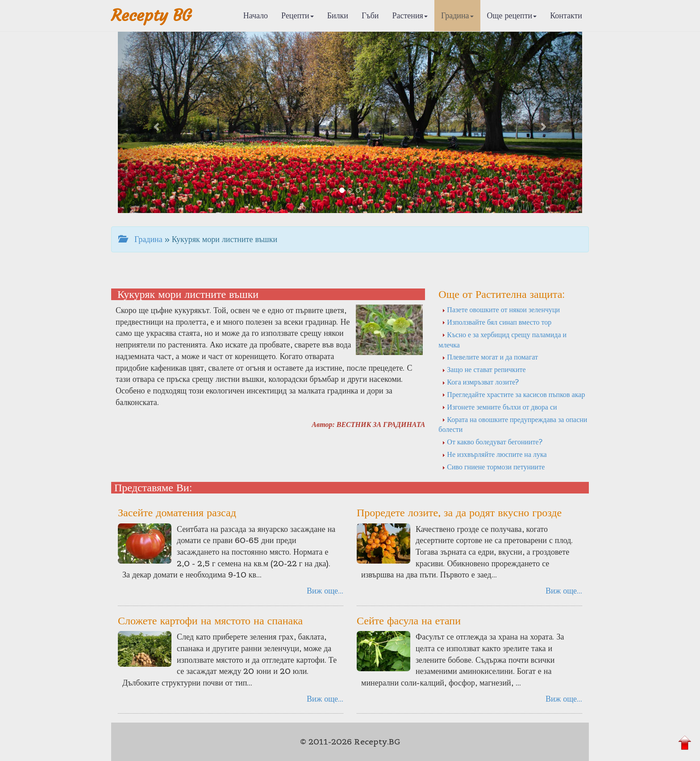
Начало (256, 15)
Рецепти (298, 15)
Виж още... (325, 591)
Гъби (370, 15)
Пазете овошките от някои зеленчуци (501, 309)
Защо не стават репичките (484, 369)
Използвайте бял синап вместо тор (497, 322)
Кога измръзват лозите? (480, 382)
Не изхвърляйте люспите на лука (494, 454)
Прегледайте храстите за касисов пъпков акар (513, 394)
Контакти (566, 15)
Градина (457, 15)
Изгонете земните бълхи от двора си (499, 407)
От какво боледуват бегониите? (492, 442)
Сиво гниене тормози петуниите (493, 467)
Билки (338, 15)
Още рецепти (512, 15)
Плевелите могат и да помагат (490, 357)
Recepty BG (151, 15)
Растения (410, 15)
